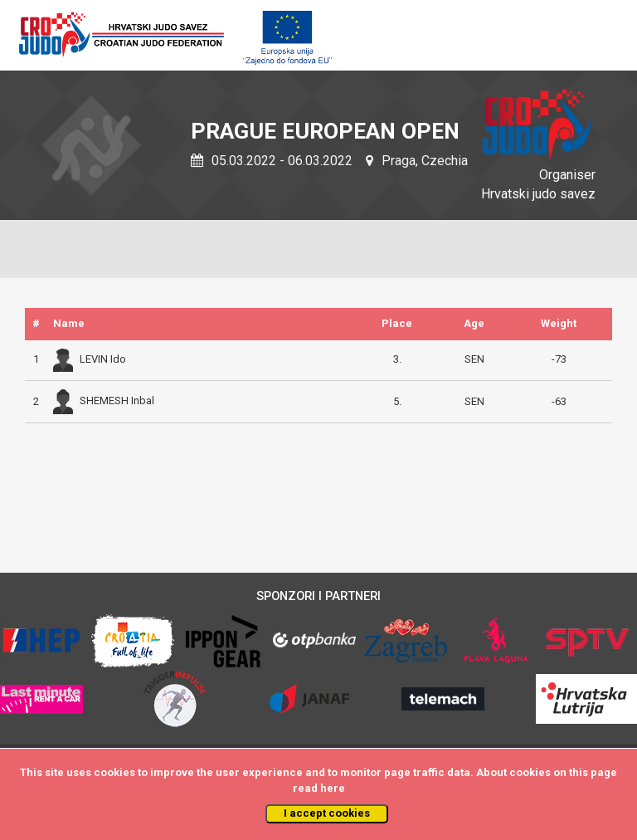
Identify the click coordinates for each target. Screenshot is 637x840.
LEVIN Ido (90, 359)
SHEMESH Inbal (104, 400)
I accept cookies (327, 813)
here (333, 788)
